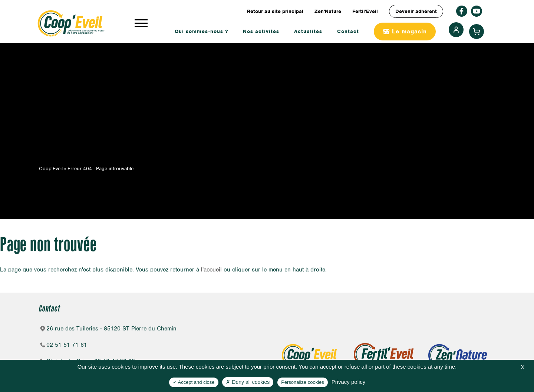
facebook (462, 11)
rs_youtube (477, 11)
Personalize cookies (303, 382)
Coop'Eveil (51, 169)
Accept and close (194, 382)
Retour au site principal (275, 11)
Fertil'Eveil (365, 11)
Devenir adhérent (416, 11)
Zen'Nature (328, 11)
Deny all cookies (248, 382)
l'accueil (211, 270)
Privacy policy (349, 382)
